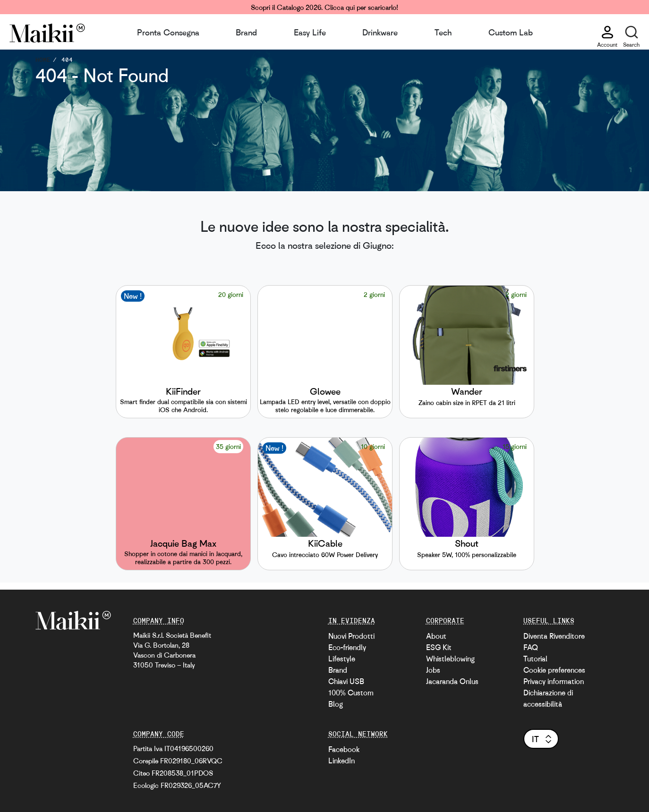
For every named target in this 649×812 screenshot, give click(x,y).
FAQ (531, 647)
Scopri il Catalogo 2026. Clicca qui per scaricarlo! (324, 7)
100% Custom (351, 693)
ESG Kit (439, 647)
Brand (246, 32)
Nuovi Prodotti (351, 636)
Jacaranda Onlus (452, 681)
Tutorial (535, 659)
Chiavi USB (346, 681)
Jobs (433, 670)
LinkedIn (342, 761)
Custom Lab (511, 32)
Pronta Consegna (168, 32)
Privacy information (554, 681)
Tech (443, 32)
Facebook (344, 749)
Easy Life (310, 32)
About (436, 636)
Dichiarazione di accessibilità (548, 698)
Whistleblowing (450, 659)
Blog (336, 704)
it (542, 739)
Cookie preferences (554, 670)
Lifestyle (342, 659)
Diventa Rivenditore (554, 636)
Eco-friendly (347, 647)
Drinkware (380, 32)
